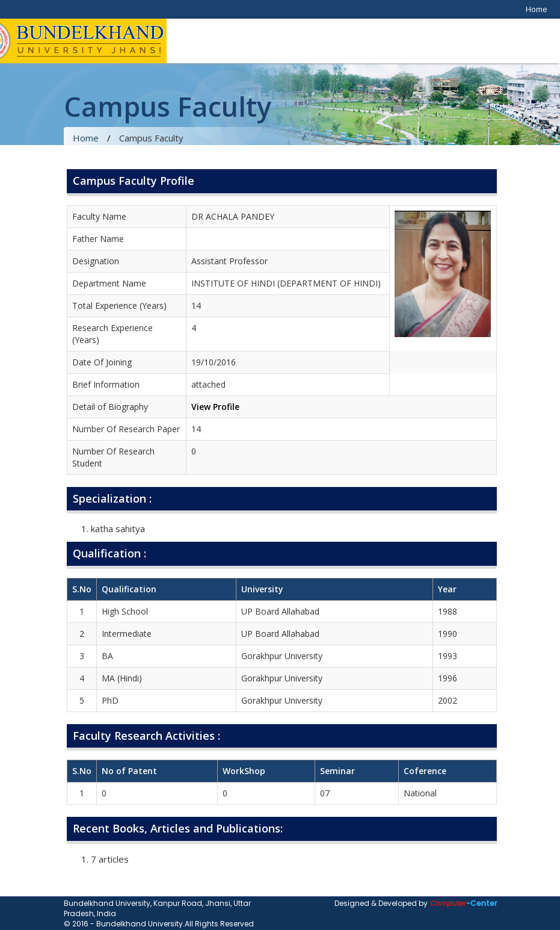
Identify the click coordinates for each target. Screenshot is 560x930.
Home (537, 9)
